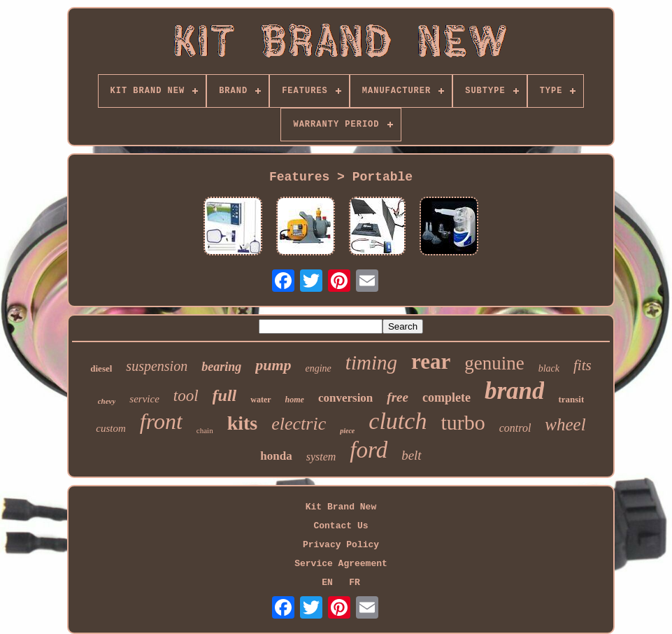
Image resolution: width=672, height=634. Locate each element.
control (515, 428)
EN (327, 583)
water (260, 400)
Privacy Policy (341, 545)
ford (369, 450)
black (549, 368)
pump (273, 365)
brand (515, 391)
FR (355, 583)
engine (319, 368)
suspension (157, 366)
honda (276, 456)
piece (347, 431)
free (398, 397)
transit (571, 399)
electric (299, 424)
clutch (398, 421)
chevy (107, 401)
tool (186, 396)
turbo (463, 422)
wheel (565, 424)
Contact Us (341, 526)
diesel (101, 368)
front (161, 421)
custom (111, 428)
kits (243, 423)
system (321, 457)
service (144, 399)
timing (371, 362)
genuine (494, 363)
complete (446, 397)
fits (582, 365)
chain (205, 430)
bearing (221, 367)
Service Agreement (341, 564)
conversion (345, 398)
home (295, 400)
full (225, 395)
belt (412, 455)
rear (431, 361)
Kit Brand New (341, 507)
